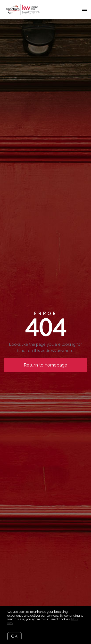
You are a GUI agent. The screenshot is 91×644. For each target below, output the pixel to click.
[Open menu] (84, 9)
